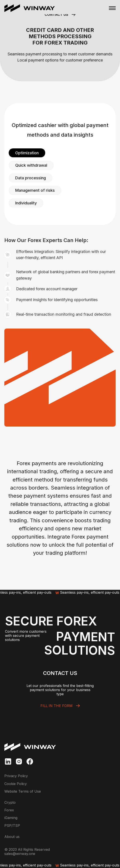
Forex (9, 810)
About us (12, 837)
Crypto (10, 803)
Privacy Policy (16, 776)
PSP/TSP (12, 826)
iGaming (11, 818)
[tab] (27, 153)
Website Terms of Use (23, 791)
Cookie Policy (16, 784)
